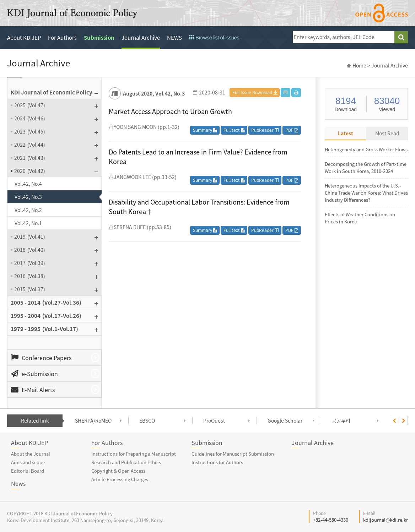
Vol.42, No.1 (28, 223)
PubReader (265, 130)
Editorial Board (28, 471)
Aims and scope (28, 462)
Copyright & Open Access (118, 471)
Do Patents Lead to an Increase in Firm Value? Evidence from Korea (198, 157)
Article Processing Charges (120, 479)
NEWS (174, 38)
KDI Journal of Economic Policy (72, 13)
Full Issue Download (252, 92)
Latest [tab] (346, 133)
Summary (205, 130)
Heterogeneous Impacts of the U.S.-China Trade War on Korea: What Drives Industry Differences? (366, 193)
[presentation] (394, 420)
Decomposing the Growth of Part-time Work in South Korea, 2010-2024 (366, 167)
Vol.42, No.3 (28, 197)
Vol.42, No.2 (28, 210)
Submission (99, 38)
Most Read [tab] (387, 133)
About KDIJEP (24, 38)
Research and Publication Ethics (126, 462)
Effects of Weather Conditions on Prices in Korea (360, 218)
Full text (234, 130)
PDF (292, 130)
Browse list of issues (214, 37)
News (18, 483)
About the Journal (31, 454)
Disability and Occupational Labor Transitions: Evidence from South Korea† (199, 207)
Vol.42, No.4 (28, 184)
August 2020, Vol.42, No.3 (154, 93)
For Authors (62, 38)
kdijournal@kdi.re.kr (386, 520)
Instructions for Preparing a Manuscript (134, 454)
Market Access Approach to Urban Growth (170, 111)
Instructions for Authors (217, 462)
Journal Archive (141, 38)
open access (382, 13)
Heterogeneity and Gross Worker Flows (366, 149)
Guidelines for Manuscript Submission (233, 454)
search (401, 37)
